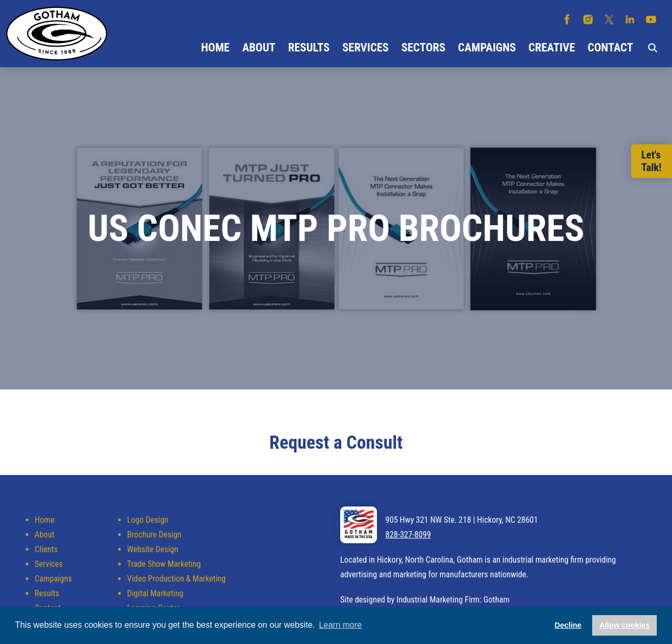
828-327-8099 (408, 535)
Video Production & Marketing (176, 579)
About (259, 47)
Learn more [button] (340, 625)
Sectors (423, 47)
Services (365, 47)
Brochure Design (154, 535)
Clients (46, 549)
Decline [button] (568, 625)
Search (653, 48)
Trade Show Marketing (164, 564)
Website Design (153, 549)
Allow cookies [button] (625, 625)
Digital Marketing (155, 593)
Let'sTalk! (652, 161)
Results (309, 47)
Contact (610, 47)
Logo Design (148, 520)
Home (215, 47)
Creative (552, 47)
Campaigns (487, 47)
